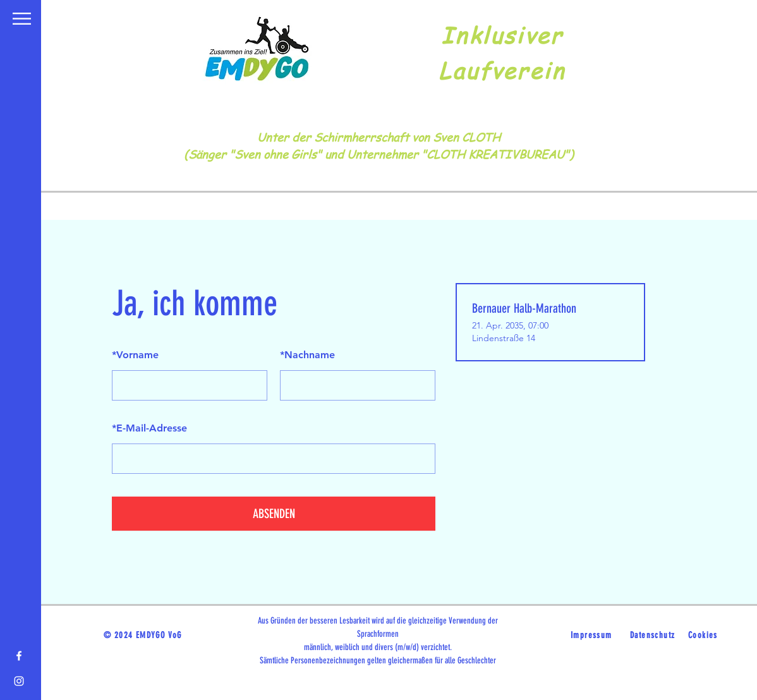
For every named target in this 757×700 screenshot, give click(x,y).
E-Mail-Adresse (149, 428)
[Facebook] (19, 656)
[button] (22, 19)
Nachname (307, 355)
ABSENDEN (274, 514)
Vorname (135, 355)
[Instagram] (19, 681)
